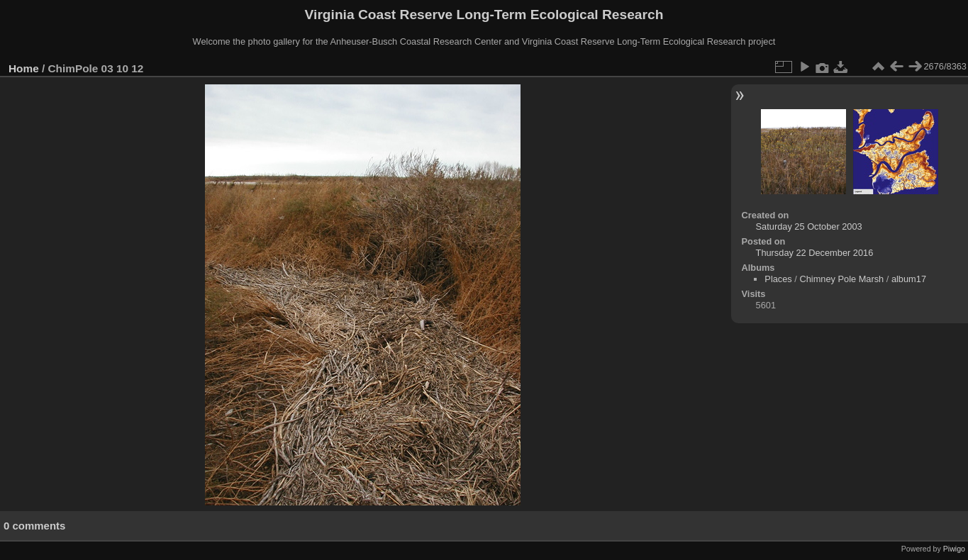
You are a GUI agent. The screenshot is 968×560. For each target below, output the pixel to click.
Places (778, 279)
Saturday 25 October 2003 (809, 226)
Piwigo (954, 549)
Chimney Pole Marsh (841, 279)
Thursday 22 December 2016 (815, 253)
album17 (909, 279)
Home (24, 68)
